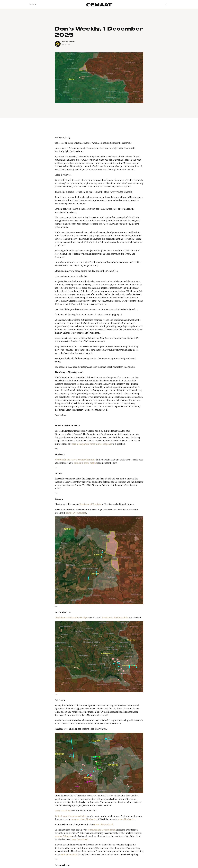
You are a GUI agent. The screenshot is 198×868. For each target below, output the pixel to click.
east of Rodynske (126, 819)
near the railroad (80, 839)
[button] (33, 4)
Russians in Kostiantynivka (115, 618)
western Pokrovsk (63, 836)
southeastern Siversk (76, 513)
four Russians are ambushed (101, 830)
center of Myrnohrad (103, 824)
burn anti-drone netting (85, 463)
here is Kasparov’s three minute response (92, 444)
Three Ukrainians (63, 811)
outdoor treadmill (69, 854)
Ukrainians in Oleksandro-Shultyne (72, 618)
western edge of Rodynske (84, 819)
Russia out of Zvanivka (90, 504)
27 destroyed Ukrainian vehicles (70, 816)
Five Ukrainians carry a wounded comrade (75, 460)
